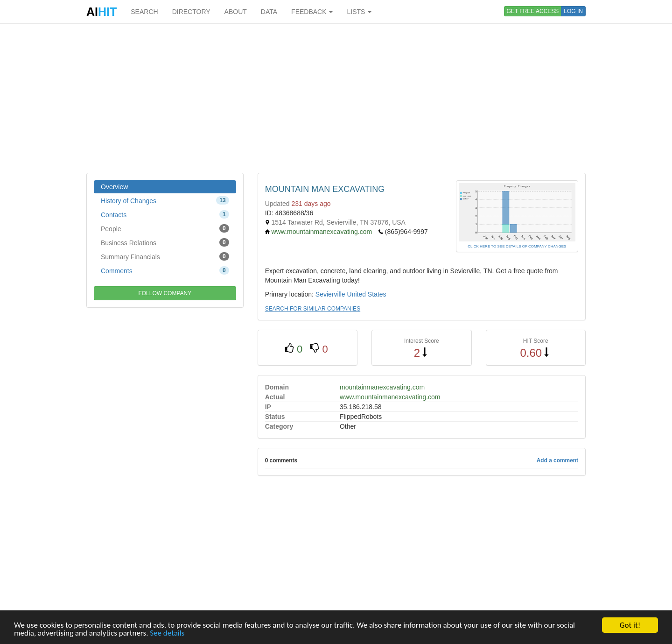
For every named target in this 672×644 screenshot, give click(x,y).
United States (367, 294)
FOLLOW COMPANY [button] (165, 293)
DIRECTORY (191, 12)
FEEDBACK (312, 12)
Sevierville (330, 294)
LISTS (359, 12)
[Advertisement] (336, 98)
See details (167, 633)
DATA (269, 12)
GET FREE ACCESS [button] (533, 11)
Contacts (165, 214)
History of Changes (165, 200)
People (165, 228)
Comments (165, 270)
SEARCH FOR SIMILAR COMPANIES (313, 309)
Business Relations (165, 242)
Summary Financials (165, 256)
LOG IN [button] (573, 11)
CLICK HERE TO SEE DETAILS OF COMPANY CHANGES (517, 246)
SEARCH (144, 12)
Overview (114, 187)
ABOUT (236, 12)
